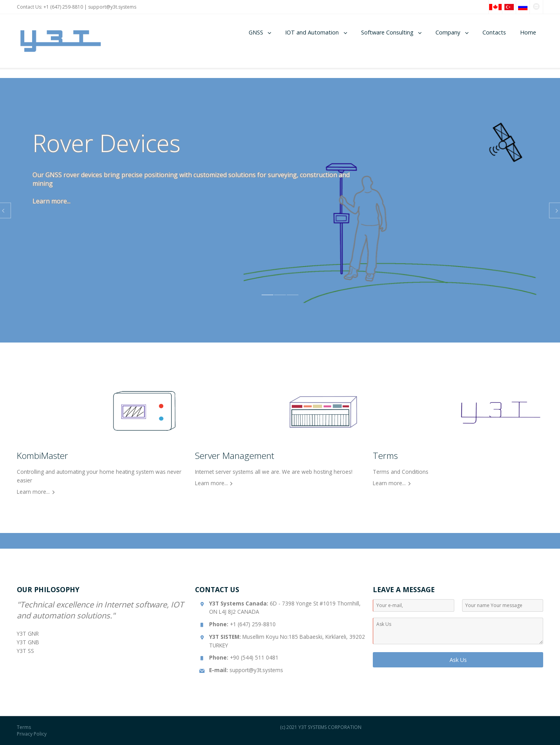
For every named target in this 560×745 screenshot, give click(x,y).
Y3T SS (25, 651)
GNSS (256, 32)
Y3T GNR (28, 634)
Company (448, 32)
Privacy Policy (32, 734)
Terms (24, 727)
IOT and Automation (312, 32)
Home (528, 32)
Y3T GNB (28, 642)
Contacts (494, 32)
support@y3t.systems (112, 7)
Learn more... (51, 201)
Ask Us (458, 660)
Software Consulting (387, 32)
